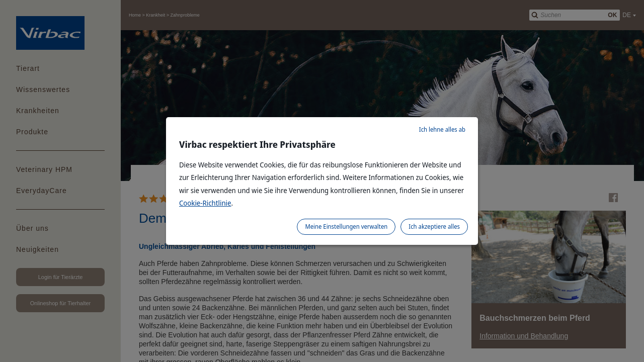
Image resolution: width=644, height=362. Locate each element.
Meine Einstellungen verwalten (346, 227)
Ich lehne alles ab (442, 129)
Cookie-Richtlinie (205, 203)
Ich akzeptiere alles (434, 227)
